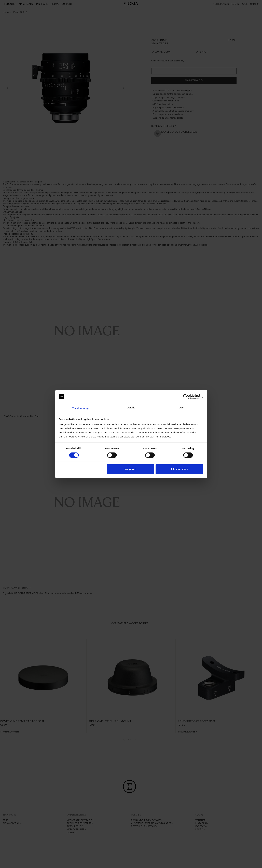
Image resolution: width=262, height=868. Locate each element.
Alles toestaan (179, 469)
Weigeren (130, 469)
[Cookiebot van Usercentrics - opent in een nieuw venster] (188, 396)
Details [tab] (131, 408)
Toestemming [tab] (80, 408)
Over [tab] (182, 408)
